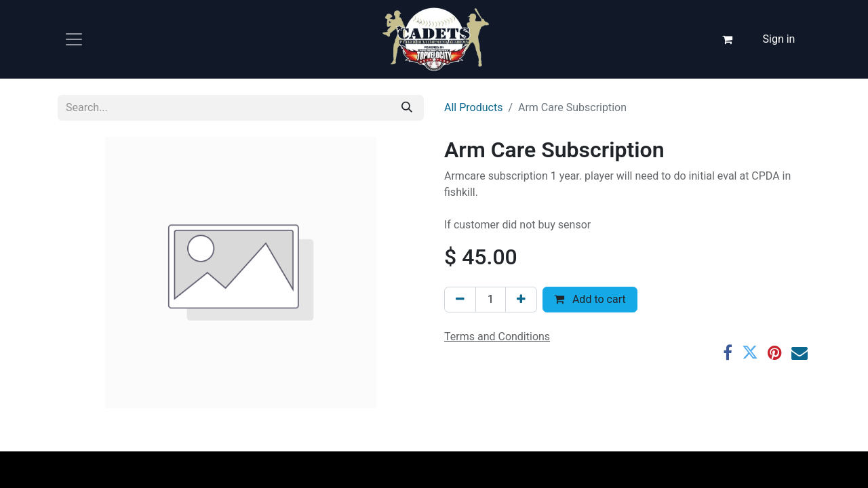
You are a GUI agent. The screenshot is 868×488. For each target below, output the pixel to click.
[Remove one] (460, 300)
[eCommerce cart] (728, 39)
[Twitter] (750, 352)
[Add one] (521, 300)
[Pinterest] (775, 352)
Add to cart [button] (590, 299)
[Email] (800, 352)
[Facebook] (728, 352)
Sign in (779, 39)
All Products (473, 107)
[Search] (407, 108)
